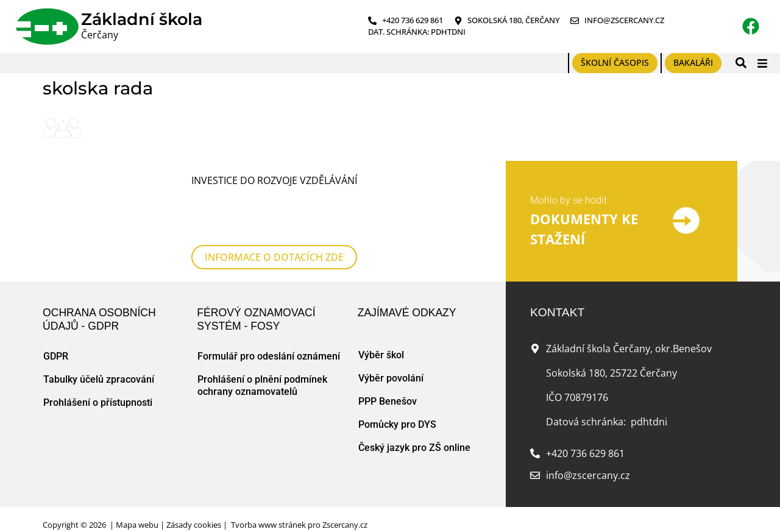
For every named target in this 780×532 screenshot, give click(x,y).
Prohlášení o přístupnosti (98, 388)
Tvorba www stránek (268, 510)
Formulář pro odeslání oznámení (269, 342)
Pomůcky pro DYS (397, 410)
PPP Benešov (388, 387)
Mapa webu (137, 510)
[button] (741, 63)
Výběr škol (381, 340)
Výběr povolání (391, 364)
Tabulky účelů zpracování (99, 365)
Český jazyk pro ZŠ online (414, 433)
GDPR (56, 342)
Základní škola (142, 19)
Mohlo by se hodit (569, 192)
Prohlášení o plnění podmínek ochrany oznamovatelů (262, 371)
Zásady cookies (194, 510)
